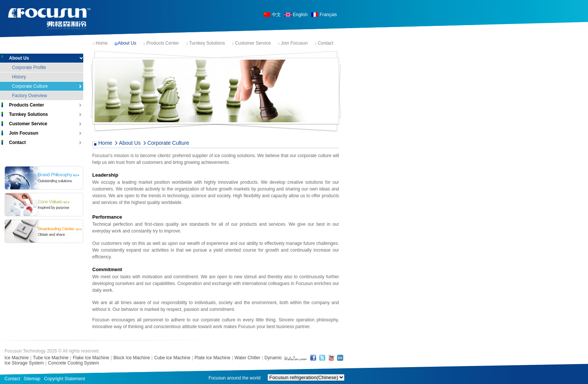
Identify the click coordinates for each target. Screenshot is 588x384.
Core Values (44, 205)
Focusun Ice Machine (49, 19)
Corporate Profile (29, 67)
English (300, 15)
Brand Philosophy (44, 178)
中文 (276, 15)
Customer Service (253, 43)
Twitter (322, 358)
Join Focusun (294, 43)
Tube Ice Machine (51, 358)
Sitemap (32, 379)
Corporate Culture (30, 86)
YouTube (331, 358)
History (19, 77)
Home (102, 43)
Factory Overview (29, 96)
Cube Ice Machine (172, 358)
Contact (325, 43)
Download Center (44, 231)
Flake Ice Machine (91, 358)
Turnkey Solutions (207, 43)
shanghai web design (296, 358)
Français (328, 15)
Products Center (163, 43)
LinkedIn (340, 358)
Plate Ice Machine (212, 358)
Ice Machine (17, 358)
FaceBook (313, 358)
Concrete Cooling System (73, 363)
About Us (127, 43)
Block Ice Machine (131, 358)
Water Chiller (247, 358)
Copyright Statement (64, 379)
